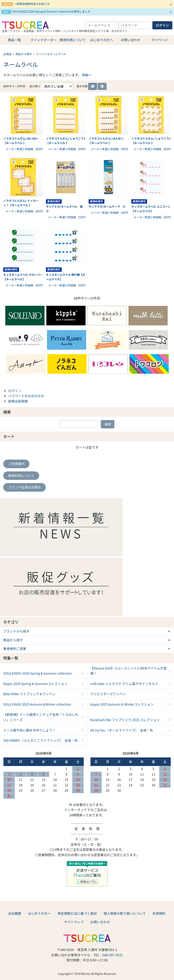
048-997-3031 (113, 955)
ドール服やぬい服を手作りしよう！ (29, 730)
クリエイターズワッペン (108, 694)
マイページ (159, 40)
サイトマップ (74, 922)
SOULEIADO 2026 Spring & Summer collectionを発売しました (51, 11)
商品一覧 (14, 40)
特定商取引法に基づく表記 (77, 913)
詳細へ (87, 75)
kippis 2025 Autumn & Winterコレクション (122, 704)
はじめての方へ (101, 40)
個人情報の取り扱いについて (125, 913)
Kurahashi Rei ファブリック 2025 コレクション (125, 720)
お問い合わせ (130, 40)
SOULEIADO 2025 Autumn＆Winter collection (37, 704)
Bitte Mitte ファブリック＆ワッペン (29, 694)
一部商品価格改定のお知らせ (32, 4)
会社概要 (15, 913)
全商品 (7, 54)
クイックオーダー (43, 40)
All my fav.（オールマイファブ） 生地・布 (122, 730)
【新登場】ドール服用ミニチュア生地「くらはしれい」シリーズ (41, 717)
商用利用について (72, 40)
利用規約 (159, 913)
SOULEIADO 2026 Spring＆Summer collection (38, 673)
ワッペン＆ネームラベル (51, 54)
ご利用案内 (16, 464)
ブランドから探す (16, 631)
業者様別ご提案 (15, 649)
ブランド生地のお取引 (25, 487)
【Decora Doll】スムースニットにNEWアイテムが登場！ (128, 671)
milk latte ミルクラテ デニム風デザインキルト (124, 684)
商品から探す (24, 54)
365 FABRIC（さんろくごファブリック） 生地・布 (40, 740)
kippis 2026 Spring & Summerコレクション (35, 684)
